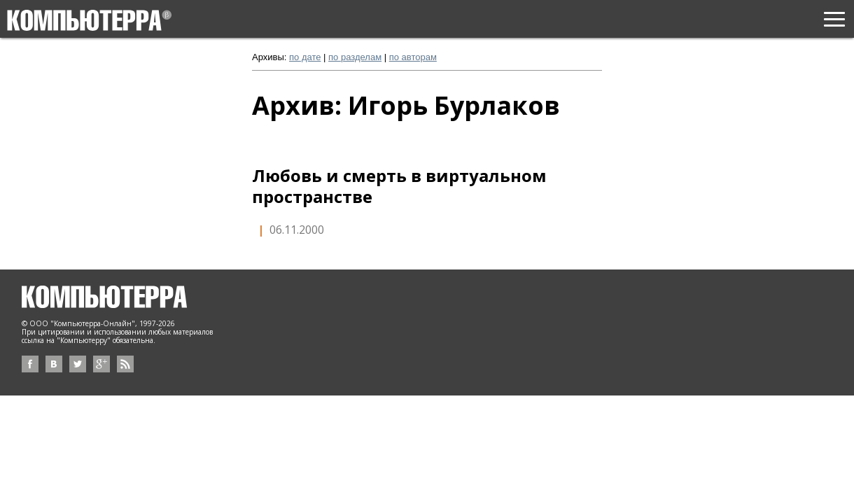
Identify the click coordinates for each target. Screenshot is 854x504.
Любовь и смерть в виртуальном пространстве (399, 186)
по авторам (413, 57)
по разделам (355, 57)
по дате (305, 57)
